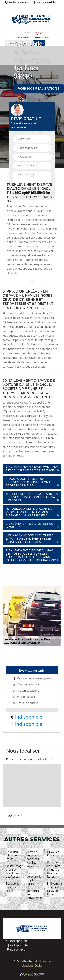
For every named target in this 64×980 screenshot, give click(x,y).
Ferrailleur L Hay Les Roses (11, 856)
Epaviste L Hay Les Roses (11, 887)
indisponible (17, 2)
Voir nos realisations (39, 88)
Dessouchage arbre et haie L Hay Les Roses (11, 871)
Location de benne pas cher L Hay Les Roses (31, 859)
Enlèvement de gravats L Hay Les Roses (53, 889)
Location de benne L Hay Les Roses (32, 878)
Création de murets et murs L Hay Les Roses (52, 870)
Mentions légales (32, 965)
